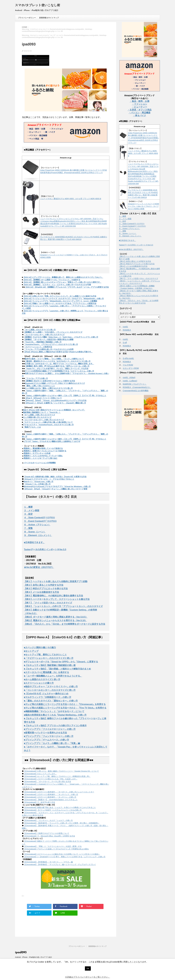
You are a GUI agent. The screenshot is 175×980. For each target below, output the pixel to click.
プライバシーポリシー (27, 18)
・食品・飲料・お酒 (139, 101)
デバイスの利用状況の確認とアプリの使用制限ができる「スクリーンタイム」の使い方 (59, 371)
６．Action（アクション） (37, 525)
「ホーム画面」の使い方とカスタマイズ (39, 415)
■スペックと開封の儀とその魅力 (40, 647)
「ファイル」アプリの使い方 (36, 378)
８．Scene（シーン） (35, 532)
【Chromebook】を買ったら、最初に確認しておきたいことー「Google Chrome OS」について (61, 771)
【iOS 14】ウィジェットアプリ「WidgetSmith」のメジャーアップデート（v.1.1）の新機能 (60, 301)
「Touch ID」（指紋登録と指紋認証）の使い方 (43, 342)
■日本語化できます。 (34, 542)
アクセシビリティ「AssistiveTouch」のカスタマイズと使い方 (48, 425)
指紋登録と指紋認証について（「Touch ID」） (42, 412)
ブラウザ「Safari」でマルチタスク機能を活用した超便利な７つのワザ (52, 441)
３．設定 (28, 514)
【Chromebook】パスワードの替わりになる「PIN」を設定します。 (51, 779)
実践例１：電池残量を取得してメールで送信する (43, 448)
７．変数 (28, 528)
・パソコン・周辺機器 (139, 113)
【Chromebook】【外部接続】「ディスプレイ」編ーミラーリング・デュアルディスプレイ (60, 864)
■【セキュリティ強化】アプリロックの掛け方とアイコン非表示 (55, 726)
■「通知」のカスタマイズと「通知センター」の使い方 (51, 701)
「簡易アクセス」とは (32, 427)
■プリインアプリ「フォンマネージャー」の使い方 (49, 736)
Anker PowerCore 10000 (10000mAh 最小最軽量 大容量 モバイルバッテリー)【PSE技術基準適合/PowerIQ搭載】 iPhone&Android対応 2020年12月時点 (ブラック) (144, 138)
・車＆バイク (139, 116)
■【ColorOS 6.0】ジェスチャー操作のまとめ (46, 694)
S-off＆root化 (128, 358)
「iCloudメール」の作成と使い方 (37, 484)
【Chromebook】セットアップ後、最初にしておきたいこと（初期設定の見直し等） (57, 776)
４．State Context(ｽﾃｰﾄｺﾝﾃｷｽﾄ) (39, 518)
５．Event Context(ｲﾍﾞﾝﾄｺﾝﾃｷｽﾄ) (40, 521)
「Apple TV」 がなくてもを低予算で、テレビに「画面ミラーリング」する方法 (56, 369)
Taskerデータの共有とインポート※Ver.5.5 (45, 550)
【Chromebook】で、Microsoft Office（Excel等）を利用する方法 (49, 836)
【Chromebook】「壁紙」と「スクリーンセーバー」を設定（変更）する (53, 846)
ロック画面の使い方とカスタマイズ (37, 417)
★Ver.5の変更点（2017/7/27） (39, 567)
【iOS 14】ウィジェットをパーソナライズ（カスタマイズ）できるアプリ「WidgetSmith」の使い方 (63, 299)
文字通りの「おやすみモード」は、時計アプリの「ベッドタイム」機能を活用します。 (59, 364)
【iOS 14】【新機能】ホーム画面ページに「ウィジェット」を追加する (52, 280)
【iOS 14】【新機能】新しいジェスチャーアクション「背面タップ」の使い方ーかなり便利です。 (62, 282)
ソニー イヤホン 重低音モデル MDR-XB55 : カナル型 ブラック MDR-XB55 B (71, 199)
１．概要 (28, 507)
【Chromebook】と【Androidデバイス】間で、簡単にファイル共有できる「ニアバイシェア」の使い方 (65, 857)
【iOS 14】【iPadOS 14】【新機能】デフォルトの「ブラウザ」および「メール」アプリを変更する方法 (67, 287)
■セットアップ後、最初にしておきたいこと (45, 655)
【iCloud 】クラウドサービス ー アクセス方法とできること (49, 479)
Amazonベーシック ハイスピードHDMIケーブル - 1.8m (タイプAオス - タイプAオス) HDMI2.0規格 (144, 206)
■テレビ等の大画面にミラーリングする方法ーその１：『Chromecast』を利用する (65, 704)
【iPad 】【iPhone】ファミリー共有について (43, 398)
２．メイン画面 (32, 510)
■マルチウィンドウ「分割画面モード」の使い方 (48, 697)
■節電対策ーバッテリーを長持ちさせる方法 (45, 733)
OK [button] (88, 968)
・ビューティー (139, 107)
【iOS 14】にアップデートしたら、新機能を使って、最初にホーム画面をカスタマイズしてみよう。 (63, 277)
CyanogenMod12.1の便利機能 (136, 391)
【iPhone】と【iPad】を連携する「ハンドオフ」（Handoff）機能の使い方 (55, 403)
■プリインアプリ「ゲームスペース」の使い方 (46, 740)
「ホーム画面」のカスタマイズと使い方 (40, 330)
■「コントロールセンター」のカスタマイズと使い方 (50, 690)
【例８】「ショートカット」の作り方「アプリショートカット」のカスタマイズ (63, 606)
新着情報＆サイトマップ (49, 18)
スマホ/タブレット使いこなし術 (38, 5)
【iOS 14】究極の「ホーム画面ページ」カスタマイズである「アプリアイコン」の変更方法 (60, 303)
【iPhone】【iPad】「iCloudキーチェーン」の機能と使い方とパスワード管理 (55, 489)
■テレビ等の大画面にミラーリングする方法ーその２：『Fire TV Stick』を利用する (65, 708)
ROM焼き (127, 330)
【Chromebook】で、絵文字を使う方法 (39, 802)
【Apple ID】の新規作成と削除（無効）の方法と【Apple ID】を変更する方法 (55, 477)
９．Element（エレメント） (38, 535)
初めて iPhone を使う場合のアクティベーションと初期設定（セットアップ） (54, 410)
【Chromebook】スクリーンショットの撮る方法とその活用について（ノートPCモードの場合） (62, 854)
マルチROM (128, 365)
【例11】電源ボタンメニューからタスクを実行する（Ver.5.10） (55, 620)
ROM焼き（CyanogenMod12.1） (137, 387)
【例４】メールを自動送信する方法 (41, 592)
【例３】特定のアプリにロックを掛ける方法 (46, 589)
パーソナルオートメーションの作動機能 (40, 463)
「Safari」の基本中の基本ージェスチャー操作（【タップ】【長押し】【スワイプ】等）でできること (65, 396)
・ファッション (139, 104)
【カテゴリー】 (126, 313)
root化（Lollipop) (130, 381)
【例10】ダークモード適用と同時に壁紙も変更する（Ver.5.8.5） (56, 617)
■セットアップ (31, 651)
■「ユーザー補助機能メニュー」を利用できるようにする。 (53, 676)
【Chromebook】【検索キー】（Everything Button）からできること (51, 800)
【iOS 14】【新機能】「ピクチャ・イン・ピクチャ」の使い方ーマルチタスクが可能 (57, 285)
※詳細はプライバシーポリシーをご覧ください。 (87, 977)
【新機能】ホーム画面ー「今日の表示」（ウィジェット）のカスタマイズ (53, 332)
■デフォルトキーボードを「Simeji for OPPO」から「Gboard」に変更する (61, 662)
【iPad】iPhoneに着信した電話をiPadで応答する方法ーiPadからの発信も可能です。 (58, 352)
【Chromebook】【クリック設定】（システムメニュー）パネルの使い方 (53, 810)
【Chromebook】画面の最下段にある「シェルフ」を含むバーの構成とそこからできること (60, 807)
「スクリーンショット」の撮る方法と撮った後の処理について (48, 422)
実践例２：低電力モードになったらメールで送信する (45, 451)
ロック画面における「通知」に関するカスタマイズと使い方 (49, 388)
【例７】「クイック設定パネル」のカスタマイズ (48, 603)
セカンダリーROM (131, 368)
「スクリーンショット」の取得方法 (38, 347)
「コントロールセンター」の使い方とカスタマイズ (44, 335)
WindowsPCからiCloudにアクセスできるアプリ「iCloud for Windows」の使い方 (57, 486)
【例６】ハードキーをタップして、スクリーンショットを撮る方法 (57, 599)
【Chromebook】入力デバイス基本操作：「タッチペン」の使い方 (50, 797)
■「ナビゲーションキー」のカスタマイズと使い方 (49, 658)
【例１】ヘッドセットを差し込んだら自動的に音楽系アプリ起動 (56, 581)
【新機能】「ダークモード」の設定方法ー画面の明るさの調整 (49, 339)
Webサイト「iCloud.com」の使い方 (38, 482)
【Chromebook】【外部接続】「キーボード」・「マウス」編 (48, 862)
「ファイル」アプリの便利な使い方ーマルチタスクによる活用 (49, 349)
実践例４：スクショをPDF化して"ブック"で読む (43, 456)
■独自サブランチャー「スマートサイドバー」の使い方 (51, 687)
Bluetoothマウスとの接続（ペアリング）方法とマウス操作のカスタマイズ (55, 383)
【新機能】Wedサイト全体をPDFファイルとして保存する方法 (50, 381)
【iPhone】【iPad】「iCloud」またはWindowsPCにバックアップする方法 (56, 400)
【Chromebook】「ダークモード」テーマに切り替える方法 (47, 782)
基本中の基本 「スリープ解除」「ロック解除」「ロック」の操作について (54, 359)
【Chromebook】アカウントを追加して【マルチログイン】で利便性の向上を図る (56, 849)
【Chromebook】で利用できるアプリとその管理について (46, 833)
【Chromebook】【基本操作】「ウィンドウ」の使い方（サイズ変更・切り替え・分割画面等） (62, 823)
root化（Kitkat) (129, 377)
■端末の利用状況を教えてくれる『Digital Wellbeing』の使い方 (55, 715)
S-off (125, 343)
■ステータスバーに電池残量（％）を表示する (46, 672)
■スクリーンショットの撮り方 (39, 683)
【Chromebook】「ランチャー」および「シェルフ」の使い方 (48, 820)
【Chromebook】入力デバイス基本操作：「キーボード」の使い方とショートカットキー (59, 792)
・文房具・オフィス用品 (139, 110)
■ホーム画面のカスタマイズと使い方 (42, 679)
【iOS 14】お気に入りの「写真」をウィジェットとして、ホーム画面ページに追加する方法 (60, 296)
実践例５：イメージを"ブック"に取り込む (41, 458)
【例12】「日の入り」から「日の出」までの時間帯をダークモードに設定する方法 (65, 624)
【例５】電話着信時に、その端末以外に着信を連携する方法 (53, 596)
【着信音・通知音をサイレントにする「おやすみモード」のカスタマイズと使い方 (58, 361)
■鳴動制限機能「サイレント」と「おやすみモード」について (54, 711)
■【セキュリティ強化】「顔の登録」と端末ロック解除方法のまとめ (57, 669)
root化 (125, 327)
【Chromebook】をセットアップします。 (40, 774)
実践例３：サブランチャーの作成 (37, 453)
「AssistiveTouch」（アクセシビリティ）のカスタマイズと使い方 (51, 344)
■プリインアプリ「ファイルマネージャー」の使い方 (50, 729)
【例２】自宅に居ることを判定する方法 (44, 585)
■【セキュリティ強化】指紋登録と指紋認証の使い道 (50, 665)
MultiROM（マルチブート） (135, 384)
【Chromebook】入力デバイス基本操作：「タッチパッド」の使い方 (51, 794)
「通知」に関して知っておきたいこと (40, 386)
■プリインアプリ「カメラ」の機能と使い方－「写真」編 (52, 743)
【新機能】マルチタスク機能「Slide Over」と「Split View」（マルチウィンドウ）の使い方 (61, 337)
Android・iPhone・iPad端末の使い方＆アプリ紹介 (34, 957)
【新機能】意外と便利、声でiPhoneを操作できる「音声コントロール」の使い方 (57, 366)
